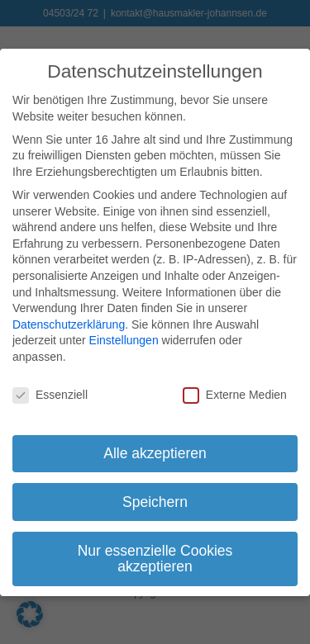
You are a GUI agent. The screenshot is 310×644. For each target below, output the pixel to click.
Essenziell (50, 391)
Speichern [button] (155, 497)
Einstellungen (124, 336)
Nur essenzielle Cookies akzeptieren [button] (155, 554)
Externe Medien (235, 391)
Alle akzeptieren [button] (155, 448)
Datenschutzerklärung (69, 320)
